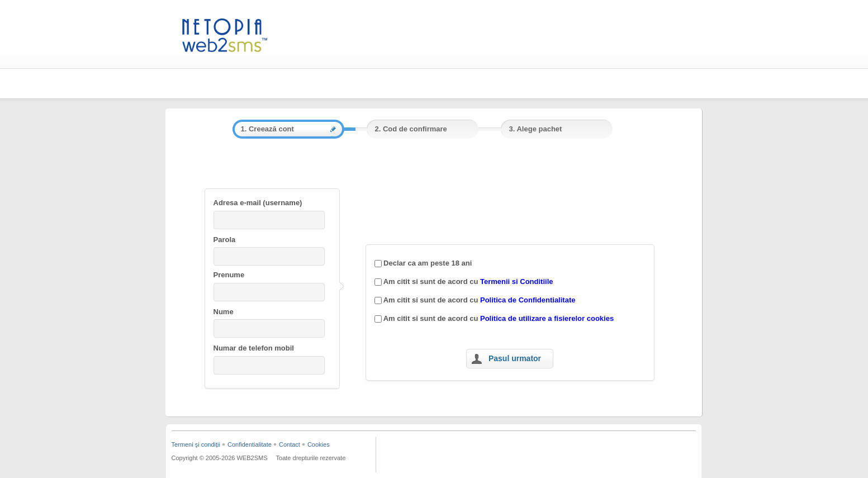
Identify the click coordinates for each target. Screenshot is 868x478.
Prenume (229, 275)
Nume (224, 312)
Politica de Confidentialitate (528, 300)
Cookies (319, 444)
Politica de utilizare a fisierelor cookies (547, 318)
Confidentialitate (250, 444)
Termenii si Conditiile (517, 281)
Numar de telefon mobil (254, 348)
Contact (290, 444)
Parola (225, 240)
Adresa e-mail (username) (258, 203)
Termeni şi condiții (196, 444)
